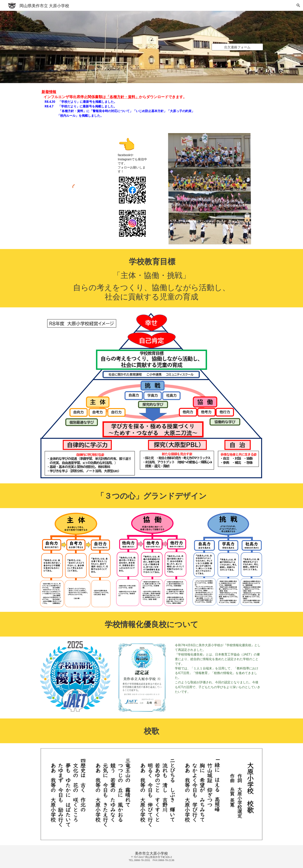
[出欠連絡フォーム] (237, 47)
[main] (151, 106)
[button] (298, 5)
